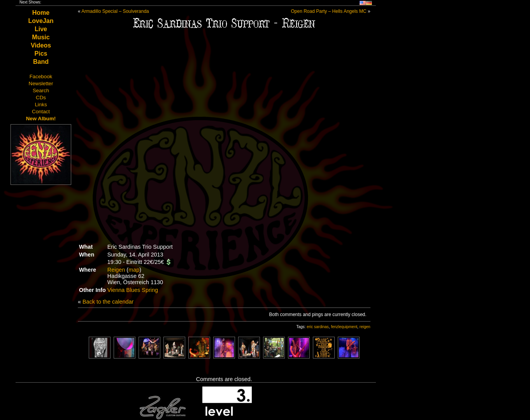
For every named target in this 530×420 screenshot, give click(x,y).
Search (41, 91)
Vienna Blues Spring (133, 290)
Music (41, 37)
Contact (41, 112)
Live (41, 29)
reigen (365, 327)
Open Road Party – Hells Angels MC (329, 11)
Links (41, 105)
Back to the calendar (108, 302)
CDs (41, 98)
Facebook (41, 76)
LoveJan (41, 21)
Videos (41, 45)
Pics (41, 54)
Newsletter (41, 83)
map (134, 270)
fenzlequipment (344, 327)
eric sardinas (318, 327)
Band (41, 62)
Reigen (116, 270)
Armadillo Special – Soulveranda (115, 11)
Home (41, 13)
